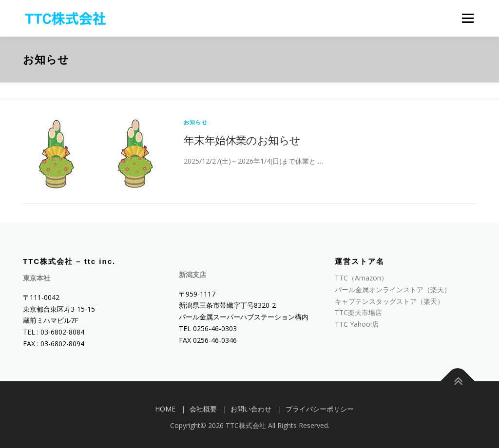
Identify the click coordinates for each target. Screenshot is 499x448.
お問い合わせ (251, 409)
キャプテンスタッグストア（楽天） (389, 301)
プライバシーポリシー (320, 409)
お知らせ (196, 122)
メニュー (468, 18)
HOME (165, 409)
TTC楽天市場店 (358, 312)
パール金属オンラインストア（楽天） (393, 289)
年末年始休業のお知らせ (242, 140)
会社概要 (203, 409)
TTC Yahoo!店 (357, 324)
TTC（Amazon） (361, 278)
